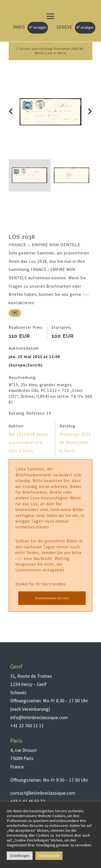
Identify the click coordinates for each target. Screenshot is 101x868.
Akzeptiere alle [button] (49, 856)
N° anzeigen (38, 27)
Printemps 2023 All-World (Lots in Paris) (75, 443)
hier (86, 294)
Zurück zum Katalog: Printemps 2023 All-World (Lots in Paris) (50, 51)
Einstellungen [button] (20, 856)
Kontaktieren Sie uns (52, 598)
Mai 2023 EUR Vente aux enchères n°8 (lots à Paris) (28, 443)
